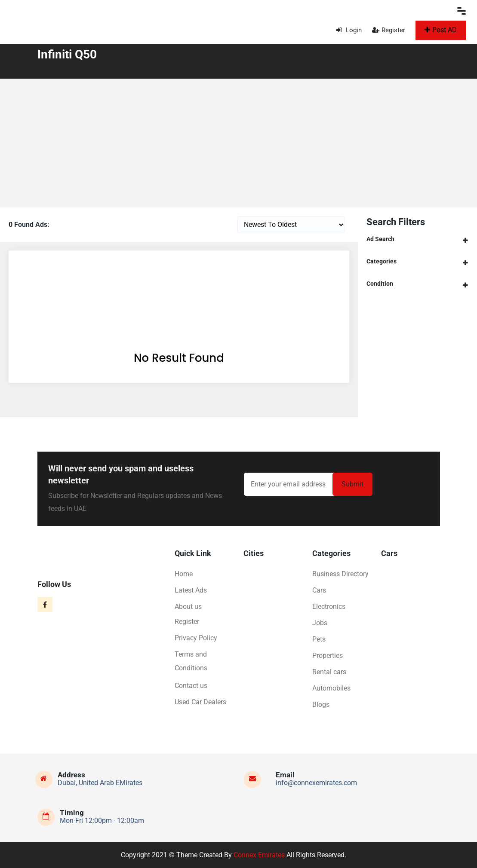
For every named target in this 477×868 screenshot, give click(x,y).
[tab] (417, 239)
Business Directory (340, 574)
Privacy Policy (196, 638)
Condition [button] (380, 284)
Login (349, 30)
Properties (328, 656)
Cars (319, 590)
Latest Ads (191, 590)
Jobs (320, 623)
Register (389, 30)
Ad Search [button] (380, 239)
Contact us (191, 686)
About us (188, 607)
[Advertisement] (238, 143)
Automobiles (331, 688)
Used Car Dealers (200, 702)
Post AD (441, 30)
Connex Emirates (259, 855)
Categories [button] (382, 261)
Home (184, 574)
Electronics (329, 607)
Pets (319, 639)
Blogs (321, 704)
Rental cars (329, 672)
